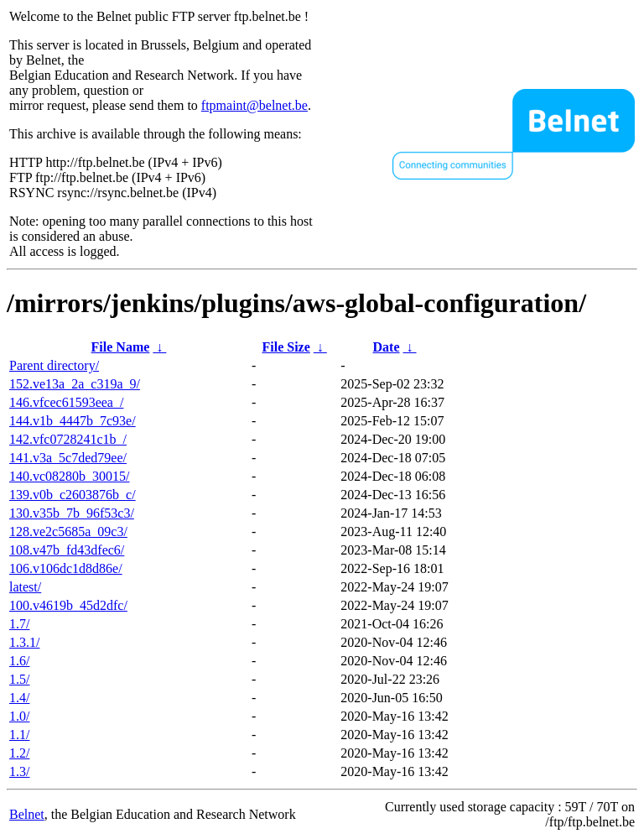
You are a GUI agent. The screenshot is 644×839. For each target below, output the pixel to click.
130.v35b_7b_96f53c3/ (72, 513)
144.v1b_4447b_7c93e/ (73, 421)
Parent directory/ (54, 365)
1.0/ (19, 716)
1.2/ (19, 753)
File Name (121, 347)
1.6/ (19, 661)
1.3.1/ (24, 642)
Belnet (27, 814)
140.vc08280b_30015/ (70, 476)
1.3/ (19, 771)
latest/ (25, 587)
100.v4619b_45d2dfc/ (68, 605)
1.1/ (19, 735)
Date (387, 347)
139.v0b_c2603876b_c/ (73, 495)
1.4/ (19, 698)
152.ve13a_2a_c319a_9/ (75, 384)
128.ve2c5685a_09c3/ (68, 532)
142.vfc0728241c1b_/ (68, 439)
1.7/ (19, 624)
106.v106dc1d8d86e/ (66, 568)
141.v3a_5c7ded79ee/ (68, 458)
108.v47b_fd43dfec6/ (67, 550)
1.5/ (19, 679)
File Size (286, 347)
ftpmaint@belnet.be (254, 105)
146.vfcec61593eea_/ (66, 402)
